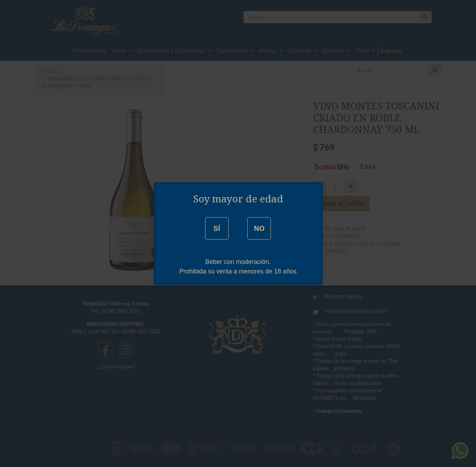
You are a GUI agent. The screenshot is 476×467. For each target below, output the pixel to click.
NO (259, 228)
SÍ (217, 228)
